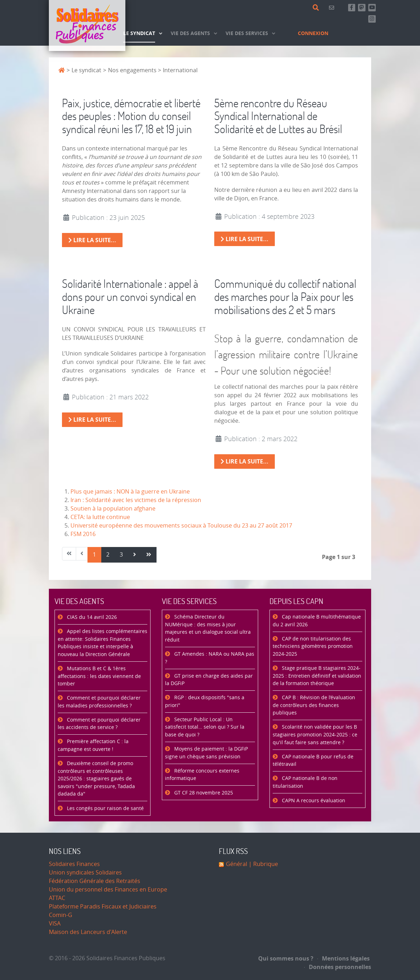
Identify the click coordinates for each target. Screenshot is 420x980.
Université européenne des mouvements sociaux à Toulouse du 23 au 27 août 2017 (181, 526)
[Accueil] (87, 25)
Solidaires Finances (74, 864)
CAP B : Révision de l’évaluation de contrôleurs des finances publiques (314, 705)
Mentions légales (344, 958)
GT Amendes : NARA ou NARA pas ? (210, 658)
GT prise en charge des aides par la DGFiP (209, 680)
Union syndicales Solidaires (85, 873)
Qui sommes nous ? (286, 958)
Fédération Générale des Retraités (95, 881)
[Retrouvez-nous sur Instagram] (372, 19)
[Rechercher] (317, 8)
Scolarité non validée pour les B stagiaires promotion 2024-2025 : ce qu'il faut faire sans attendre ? (315, 735)
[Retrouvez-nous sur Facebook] (352, 8)
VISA (55, 924)
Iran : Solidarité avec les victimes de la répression (136, 500)
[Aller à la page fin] (149, 555)
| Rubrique (263, 864)
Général (237, 864)
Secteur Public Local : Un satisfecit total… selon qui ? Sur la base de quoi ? (205, 727)
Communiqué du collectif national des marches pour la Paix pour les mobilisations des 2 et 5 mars (285, 297)
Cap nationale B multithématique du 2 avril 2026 (317, 621)
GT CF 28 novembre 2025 (203, 793)
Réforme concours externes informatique (202, 775)
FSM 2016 (83, 534)
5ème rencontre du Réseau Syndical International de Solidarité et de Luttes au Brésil (278, 116)
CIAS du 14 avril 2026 (91, 617)
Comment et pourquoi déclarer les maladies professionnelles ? (99, 702)
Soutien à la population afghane (113, 509)
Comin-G (61, 915)
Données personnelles (338, 967)
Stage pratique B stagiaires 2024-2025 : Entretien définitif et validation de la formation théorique (317, 676)
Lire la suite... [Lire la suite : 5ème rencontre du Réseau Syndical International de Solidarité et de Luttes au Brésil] (245, 239)
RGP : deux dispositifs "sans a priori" (205, 702)
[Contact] (333, 8)
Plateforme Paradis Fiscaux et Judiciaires (103, 907)
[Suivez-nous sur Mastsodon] (362, 8)
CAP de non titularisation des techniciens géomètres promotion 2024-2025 (313, 646)
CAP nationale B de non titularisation (305, 782)
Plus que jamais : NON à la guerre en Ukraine (130, 492)
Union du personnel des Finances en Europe (108, 890)
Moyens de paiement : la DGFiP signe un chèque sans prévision (206, 753)
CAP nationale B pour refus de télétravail (313, 761)
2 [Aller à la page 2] (108, 555)
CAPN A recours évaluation (313, 801)
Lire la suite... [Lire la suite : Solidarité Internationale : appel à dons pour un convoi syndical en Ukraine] (92, 420)
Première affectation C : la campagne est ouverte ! (93, 745)
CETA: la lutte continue (100, 517)
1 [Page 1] (94, 555)
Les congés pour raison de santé (105, 808)
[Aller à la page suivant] (135, 555)
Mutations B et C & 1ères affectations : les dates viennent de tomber (99, 676)
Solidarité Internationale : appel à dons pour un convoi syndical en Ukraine (130, 297)
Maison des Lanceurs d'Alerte (88, 932)
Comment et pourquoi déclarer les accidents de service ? (99, 724)
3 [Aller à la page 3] (121, 555)
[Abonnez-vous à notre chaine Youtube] (372, 8)
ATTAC (57, 898)
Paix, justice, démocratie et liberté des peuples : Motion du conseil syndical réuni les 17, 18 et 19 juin (131, 116)
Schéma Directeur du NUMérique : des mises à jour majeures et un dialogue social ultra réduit (208, 628)
